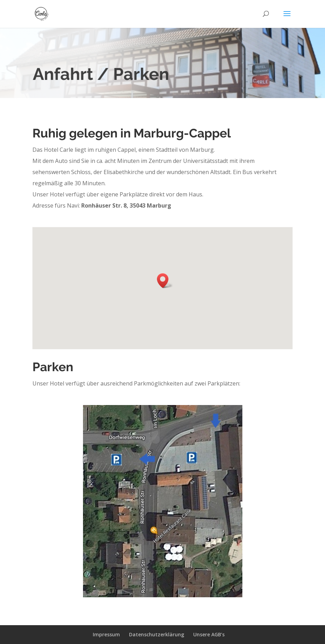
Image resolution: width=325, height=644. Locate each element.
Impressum (106, 634)
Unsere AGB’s (209, 634)
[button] (165, 281)
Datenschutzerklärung (157, 634)
